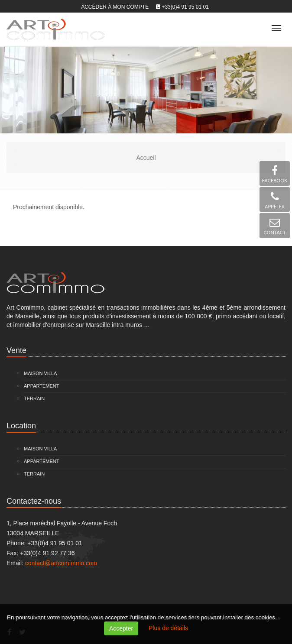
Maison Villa (40, 373)
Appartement (42, 386)
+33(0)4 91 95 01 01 (185, 7)
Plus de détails (168, 628)
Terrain (34, 398)
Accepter (121, 628)
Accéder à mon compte (115, 7)
